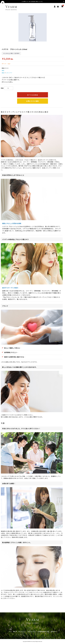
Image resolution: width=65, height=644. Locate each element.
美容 (3, 70)
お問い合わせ (53, 631)
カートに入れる (32, 95)
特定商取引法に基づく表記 (44, 631)
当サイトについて (22, 631)
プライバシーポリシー (32, 631)
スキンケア (9, 73)
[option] (33, 27)
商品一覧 (15, 631)
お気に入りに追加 (32, 101)
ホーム (10, 631)
